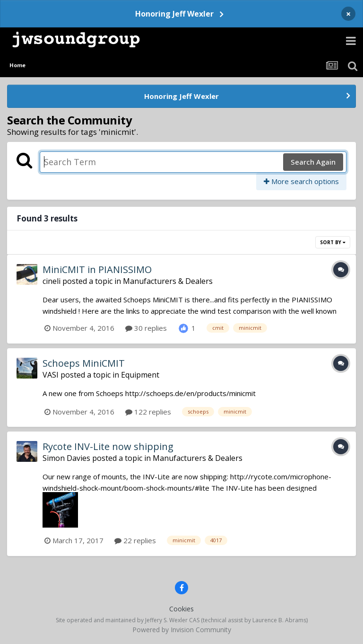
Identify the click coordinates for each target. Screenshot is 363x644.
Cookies (181, 609)
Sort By (333, 242)
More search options (301, 181)
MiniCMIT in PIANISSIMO (97, 269)
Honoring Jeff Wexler (174, 14)
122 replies (148, 412)
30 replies (146, 328)
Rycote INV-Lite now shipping (108, 446)
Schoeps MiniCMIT (84, 363)
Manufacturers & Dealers (168, 281)
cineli (52, 281)
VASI (51, 375)
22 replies (135, 540)
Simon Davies (66, 458)
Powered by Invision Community (182, 630)
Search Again (313, 162)
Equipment (140, 375)
